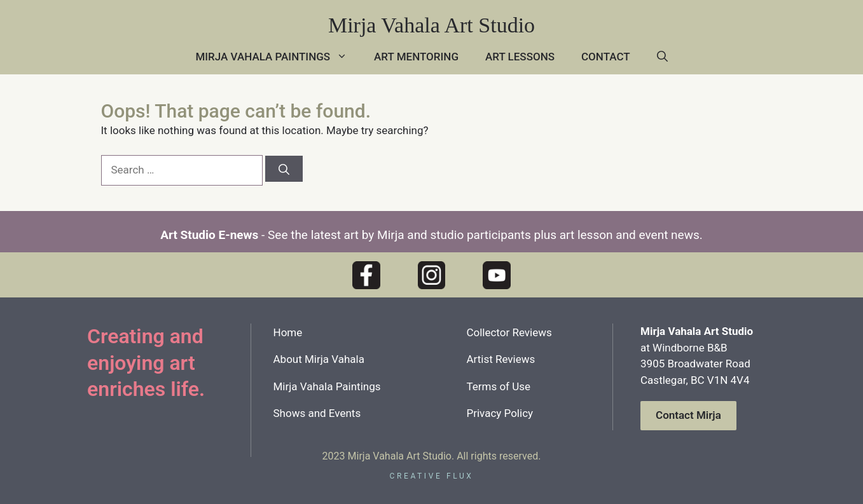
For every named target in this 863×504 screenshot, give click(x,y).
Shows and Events (317, 413)
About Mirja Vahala (319, 359)
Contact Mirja (688, 415)
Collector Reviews (509, 332)
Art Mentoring (416, 57)
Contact (606, 57)
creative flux (432, 476)
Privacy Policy (500, 413)
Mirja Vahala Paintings (278, 57)
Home (288, 332)
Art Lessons (520, 57)
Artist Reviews (501, 359)
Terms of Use (498, 386)
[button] (662, 57)
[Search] (284, 169)
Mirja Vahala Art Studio (431, 25)
